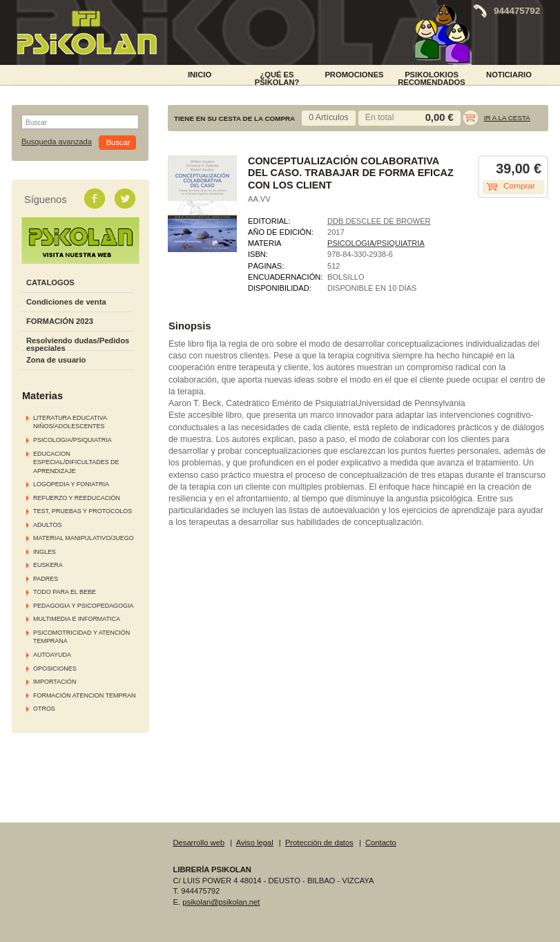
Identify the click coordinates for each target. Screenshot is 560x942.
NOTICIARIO (509, 75)
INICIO (200, 75)
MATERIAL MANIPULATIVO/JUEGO (84, 538)
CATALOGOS (50, 282)
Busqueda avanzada (57, 142)
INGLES (45, 552)
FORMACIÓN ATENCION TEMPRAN (84, 695)
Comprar (519, 186)
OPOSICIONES (55, 669)
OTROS (44, 709)
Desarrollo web (199, 843)
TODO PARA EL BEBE (65, 592)
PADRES (46, 579)
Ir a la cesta (507, 118)
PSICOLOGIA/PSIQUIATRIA (73, 440)
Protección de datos (319, 843)
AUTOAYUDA (52, 655)
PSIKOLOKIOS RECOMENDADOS (432, 77)
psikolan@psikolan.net (221, 902)
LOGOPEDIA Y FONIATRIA (71, 484)
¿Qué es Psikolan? (277, 77)
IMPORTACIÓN (55, 682)
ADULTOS (47, 525)
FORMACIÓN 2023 (60, 321)
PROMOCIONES (354, 75)
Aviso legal (255, 843)
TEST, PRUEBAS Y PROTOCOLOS (83, 511)
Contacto (381, 843)
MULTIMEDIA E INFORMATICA (77, 619)
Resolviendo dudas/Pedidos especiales (78, 344)
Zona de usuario (56, 360)
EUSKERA (48, 565)
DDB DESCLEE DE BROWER (379, 221)
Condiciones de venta (66, 302)
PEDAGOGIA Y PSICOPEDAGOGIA (83, 606)
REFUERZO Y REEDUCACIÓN (77, 498)
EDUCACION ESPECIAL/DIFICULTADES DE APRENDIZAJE (76, 462)
